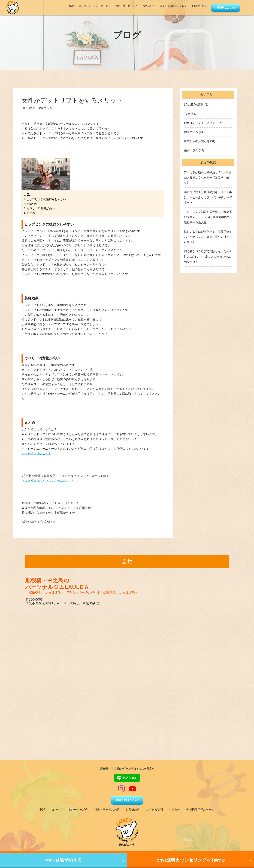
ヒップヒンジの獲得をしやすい (46, 199)
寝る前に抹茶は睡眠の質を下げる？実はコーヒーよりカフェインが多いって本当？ (208, 197)
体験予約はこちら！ (226, 8)
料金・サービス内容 (127, 6)
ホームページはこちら (36, 453)
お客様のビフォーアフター (201, 123)
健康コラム (191, 132)
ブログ (183, 6)
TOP (71, 6)
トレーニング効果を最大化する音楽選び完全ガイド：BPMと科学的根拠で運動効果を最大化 (208, 217)
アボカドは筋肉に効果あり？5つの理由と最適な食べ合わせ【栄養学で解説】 (207, 178)
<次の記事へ (29, 522)
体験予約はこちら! (127, 800)
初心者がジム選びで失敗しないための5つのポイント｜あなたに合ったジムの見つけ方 (208, 257)
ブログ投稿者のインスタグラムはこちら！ (50, 481)
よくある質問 (167, 6)
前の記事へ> (47, 522)
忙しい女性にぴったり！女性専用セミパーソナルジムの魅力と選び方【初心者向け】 (208, 237)
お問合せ (174, 810)
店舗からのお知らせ (197, 141)
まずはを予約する (190, 860)
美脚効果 (32, 204)
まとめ (31, 213)
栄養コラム (45, 108)
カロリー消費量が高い (41, 208)
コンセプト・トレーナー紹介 (95, 6)
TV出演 (189, 114)
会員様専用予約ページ (200, 810)
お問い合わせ (199, 6)
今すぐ (64, 860)
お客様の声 (149, 6)
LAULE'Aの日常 (194, 105)
